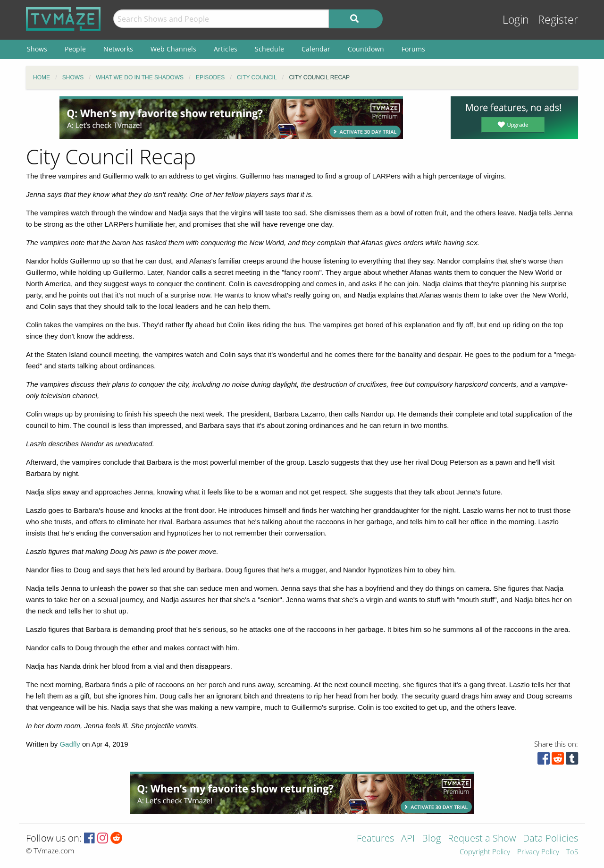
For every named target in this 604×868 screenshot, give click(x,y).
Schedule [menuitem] (269, 49)
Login (516, 20)
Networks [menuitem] (118, 49)
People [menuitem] (75, 49)
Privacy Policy (538, 852)
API (408, 839)
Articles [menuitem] (226, 49)
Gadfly (70, 744)
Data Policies (550, 839)
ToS (572, 852)
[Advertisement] (231, 118)
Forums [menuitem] (413, 49)
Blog (431, 839)
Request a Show (482, 839)
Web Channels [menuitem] (173, 49)
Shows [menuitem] (37, 49)
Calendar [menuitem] (316, 49)
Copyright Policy (485, 852)
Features (375, 839)
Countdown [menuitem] (366, 49)
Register (558, 20)
